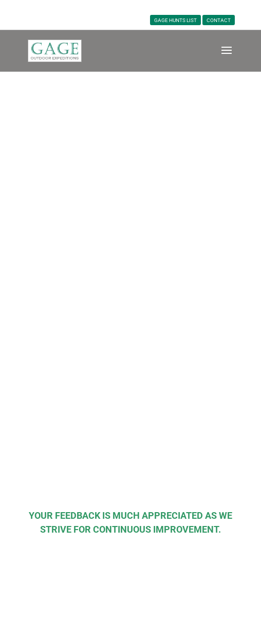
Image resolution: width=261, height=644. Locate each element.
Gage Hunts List (175, 20)
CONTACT (219, 20)
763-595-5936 (134, 8)
